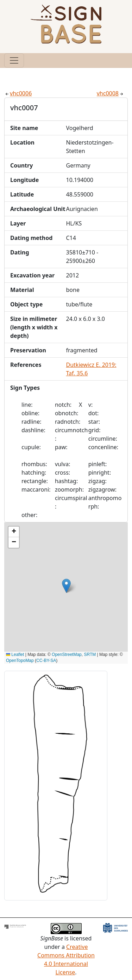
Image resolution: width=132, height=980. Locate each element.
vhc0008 (111, 93)
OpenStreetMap (67, 655)
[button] (66, 586)
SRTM (90, 655)
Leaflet (15, 655)
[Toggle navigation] (14, 60)
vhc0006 (18, 93)
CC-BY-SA (46, 661)
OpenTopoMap (20, 661)
